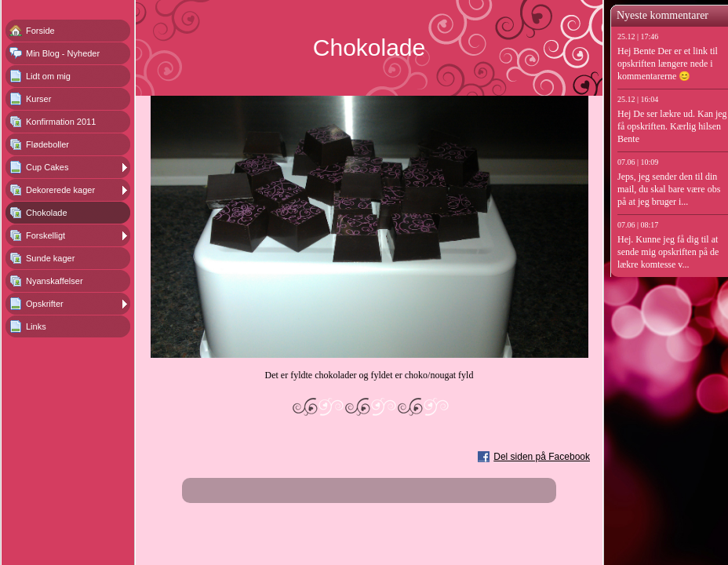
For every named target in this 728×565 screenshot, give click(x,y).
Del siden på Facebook (542, 457)
